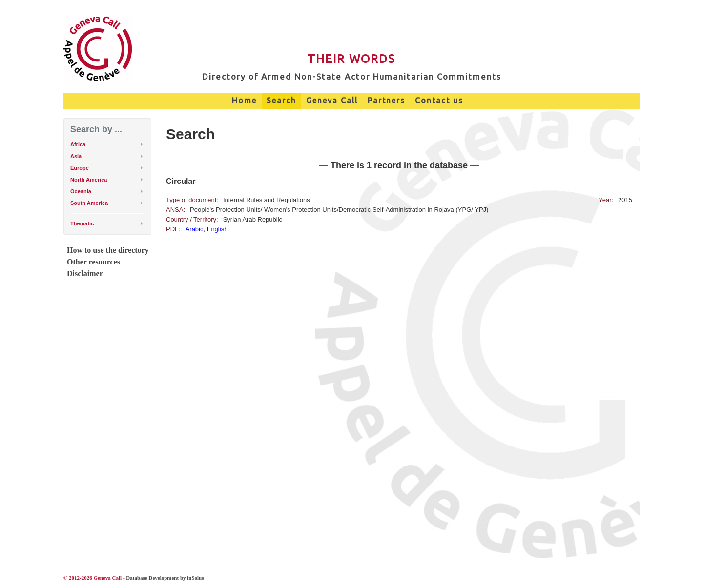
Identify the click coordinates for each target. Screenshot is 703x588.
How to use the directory (108, 250)
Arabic (195, 229)
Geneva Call (332, 101)
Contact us (439, 101)
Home (244, 101)
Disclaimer (85, 274)
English (217, 229)
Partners (386, 101)
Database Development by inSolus (165, 578)
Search (281, 101)
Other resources (93, 262)
